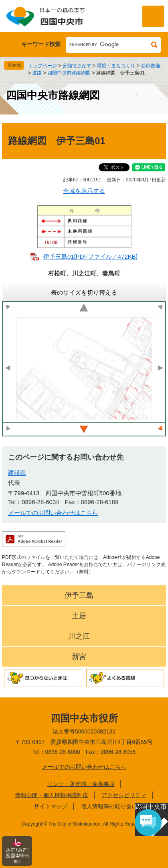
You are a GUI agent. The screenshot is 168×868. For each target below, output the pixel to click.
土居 (79, 616)
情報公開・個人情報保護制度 (52, 795)
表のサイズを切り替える (84, 292)
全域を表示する (84, 191)
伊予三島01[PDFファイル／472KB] (90, 256)
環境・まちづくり (116, 66)
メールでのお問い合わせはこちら (53, 513)
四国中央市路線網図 (69, 73)
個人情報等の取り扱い (109, 806)
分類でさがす (77, 66)
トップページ (43, 66)
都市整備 (150, 66)
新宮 (79, 657)
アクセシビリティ (124, 795)
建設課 (17, 473)
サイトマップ (51, 806)
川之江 (79, 636)
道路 (37, 73)
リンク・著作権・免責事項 (81, 784)
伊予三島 (79, 595)
